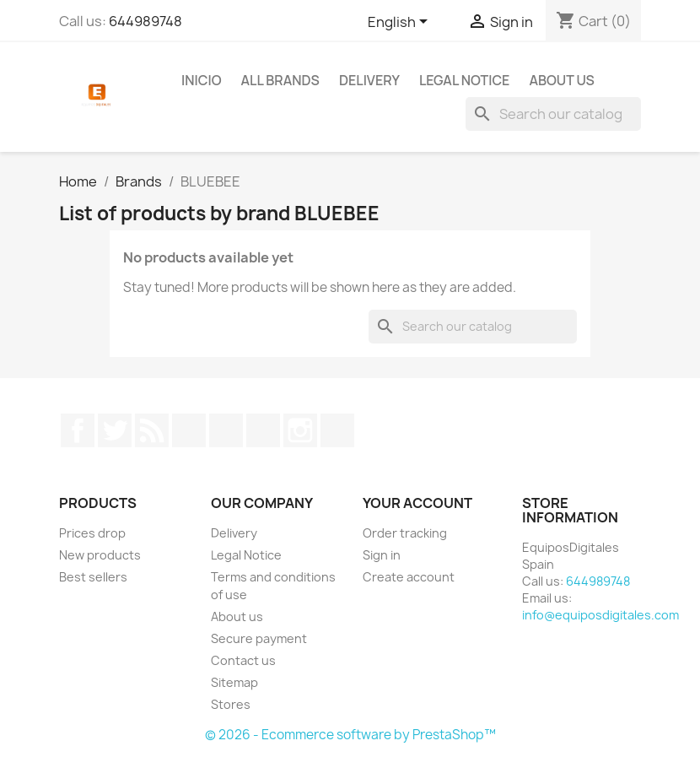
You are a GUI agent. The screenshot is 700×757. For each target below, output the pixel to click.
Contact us (243, 660)
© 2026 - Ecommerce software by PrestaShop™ (350, 735)
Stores (231, 704)
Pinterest (226, 430)
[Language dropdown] (401, 23)
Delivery (369, 80)
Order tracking (405, 533)
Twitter (115, 430)
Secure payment (259, 638)
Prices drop (92, 533)
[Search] (553, 114)
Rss (152, 430)
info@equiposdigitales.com (600, 615)
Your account (417, 503)
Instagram (300, 430)
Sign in (382, 555)
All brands (280, 80)
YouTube (189, 430)
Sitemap (234, 682)
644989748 (145, 21)
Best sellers (93, 577)
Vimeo (263, 430)
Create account (409, 577)
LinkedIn (337, 430)
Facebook (78, 430)
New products (100, 555)
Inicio (202, 80)
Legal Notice (465, 80)
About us (561, 80)
